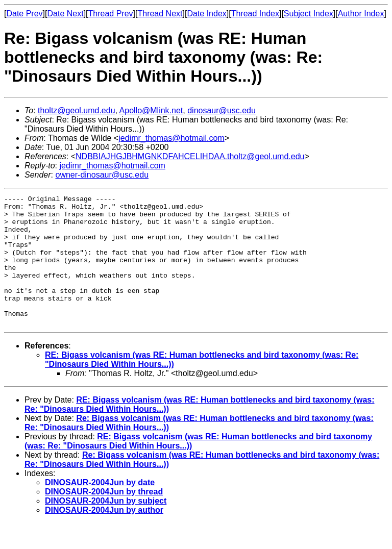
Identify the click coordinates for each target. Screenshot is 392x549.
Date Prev (24, 14)
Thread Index (255, 14)
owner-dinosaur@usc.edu (102, 175)
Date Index (206, 14)
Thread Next (160, 14)
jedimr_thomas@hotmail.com (171, 138)
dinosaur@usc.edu (222, 110)
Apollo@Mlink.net (151, 110)
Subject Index (309, 14)
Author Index (361, 14)
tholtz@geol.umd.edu (76, 110)
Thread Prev (111, 14)
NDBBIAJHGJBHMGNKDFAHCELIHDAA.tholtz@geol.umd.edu (190, 156)
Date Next (65, 14)
